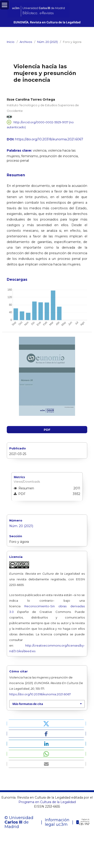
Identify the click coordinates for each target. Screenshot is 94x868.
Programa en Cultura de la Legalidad (47, 802)
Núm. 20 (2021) (47, 42)
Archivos (26, 42)
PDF (47, 430)
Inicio (11, 42)
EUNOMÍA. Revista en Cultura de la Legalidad (47, 22)
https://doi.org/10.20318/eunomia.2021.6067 (49, 139)
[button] (46, 723)
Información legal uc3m (57, 822)
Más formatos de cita (28, 704)
